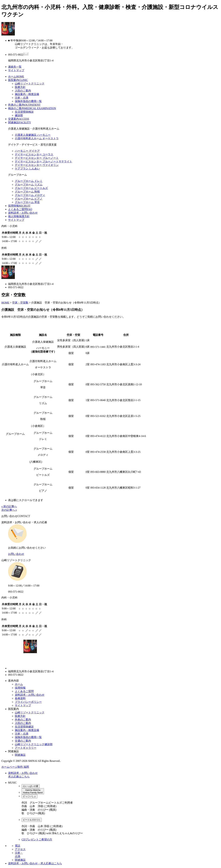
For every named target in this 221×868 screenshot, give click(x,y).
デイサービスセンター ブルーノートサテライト (43, 161)
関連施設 (20, 122)
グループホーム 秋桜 (27, 192)
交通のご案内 (23, 741)
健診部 (19, 115)
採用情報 (19, 206)
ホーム (16, 76)
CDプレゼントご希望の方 (37, 839)
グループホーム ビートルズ (31, 188)
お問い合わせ (16, 554)
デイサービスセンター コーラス (34, 154)
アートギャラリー (26, 748)
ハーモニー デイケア (27, 151)
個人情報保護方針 (19, 216)
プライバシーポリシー (28, 702)
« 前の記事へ (9, 506)
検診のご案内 (32, 108)
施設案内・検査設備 (27, 94)
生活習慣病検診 (24, 112)
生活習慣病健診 (24, 727)
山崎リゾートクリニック (30, 84)
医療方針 (20, 87)
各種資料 (20, 698)
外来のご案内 (24, 105)
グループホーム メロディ (30, 195)
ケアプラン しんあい (27, 169)
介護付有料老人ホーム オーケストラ (37, 138)
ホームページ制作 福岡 (15, 767)
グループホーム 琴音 (27, 202)
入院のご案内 (23, 91)
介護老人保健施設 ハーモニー (33, 135)
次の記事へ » (9, 510)
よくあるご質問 (20, 209)
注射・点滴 (22, 98)
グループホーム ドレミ (29, 181)
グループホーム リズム (29, 184)
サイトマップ (16, 220)
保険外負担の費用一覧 (28, 101)
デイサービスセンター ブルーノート (37, 158)
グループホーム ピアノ (29, 199)
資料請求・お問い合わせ (23, 213)
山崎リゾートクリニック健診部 (34, 744)
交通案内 (19, 119)
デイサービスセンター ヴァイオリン (37, 165)
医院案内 (18, 80)
